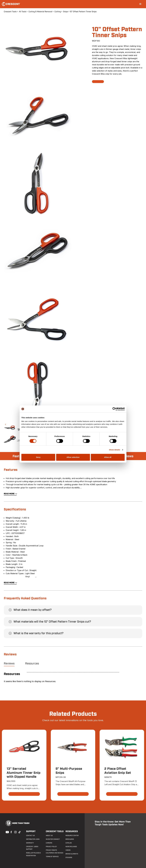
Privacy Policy (51, 847)
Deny (38, 457)
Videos (68, 850)
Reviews (127, 456)
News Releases (71, 847)
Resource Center (72, 836)
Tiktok (19, 832)
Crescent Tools (10, 12)
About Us (49, 836)
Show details (115, 450)
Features (19, 456)
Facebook (11, 832)
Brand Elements (72, 854)
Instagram (15, 832)
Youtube (7, 832)
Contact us (30, 836)
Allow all (108, 457)
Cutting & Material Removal (40, 12)
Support (31, 831)
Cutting (58, 12)
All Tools (22, 12)
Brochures (70, 839)
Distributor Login (33, 839)
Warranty (30, 843)
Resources (32, 664)
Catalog (69, 843)
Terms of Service (52, 857)
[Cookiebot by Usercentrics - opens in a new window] (114, 409)
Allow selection (73, 457)
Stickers (69, 858)
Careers (49, 843)
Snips (66, 12)
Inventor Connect (53, 839)
